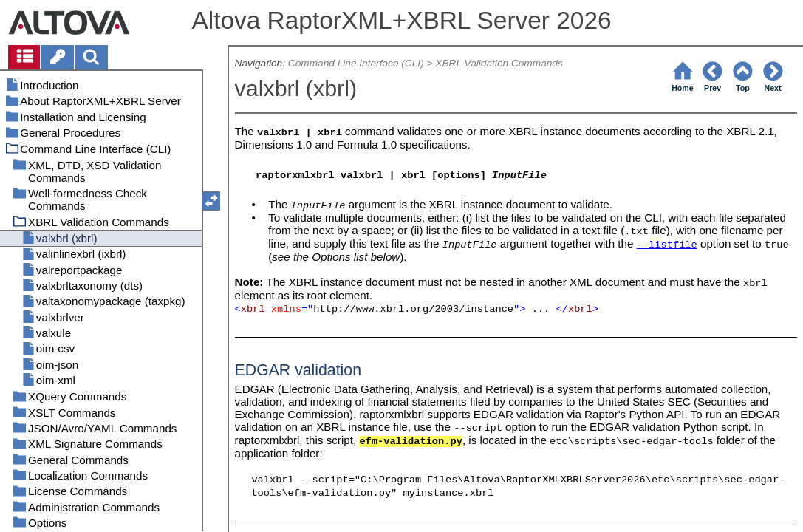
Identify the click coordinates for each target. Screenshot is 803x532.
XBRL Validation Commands (499, 63)
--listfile (667, 245)
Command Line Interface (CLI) (356, 63)
